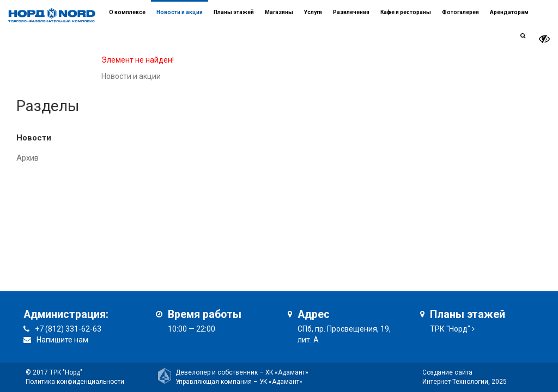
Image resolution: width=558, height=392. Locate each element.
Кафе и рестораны (406, 12)
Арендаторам (509, 12)
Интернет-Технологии (455, 382)
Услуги (313, 12)
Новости (34, 138)
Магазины (279, 12)
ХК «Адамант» (287, 372)
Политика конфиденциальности (75, 382)
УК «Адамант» (281, 382)
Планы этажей (234, 12)
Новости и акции (180, 12)
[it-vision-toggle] (544, 39)
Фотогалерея (460, 12)
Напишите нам (62, 340)
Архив (28, 158)
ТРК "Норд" (450, 329)
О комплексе (127, 12)
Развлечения (351, 12)
